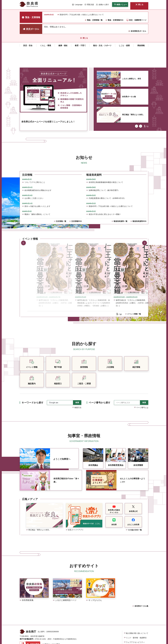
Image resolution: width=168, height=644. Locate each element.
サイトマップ (131, 630)
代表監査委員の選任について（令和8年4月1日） (107, 182)
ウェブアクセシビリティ (135, 626)
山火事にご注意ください (34, 182)
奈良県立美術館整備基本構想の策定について (106, 166)
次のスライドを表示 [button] (141, 109)
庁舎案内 (54, 632)
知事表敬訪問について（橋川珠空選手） (104, 174)
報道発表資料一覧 (121, 205)
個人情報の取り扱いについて (137, 617)
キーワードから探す (33, 386)
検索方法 (78, 391)
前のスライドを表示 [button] (136, 109)
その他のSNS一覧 (135, 513)
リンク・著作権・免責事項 (136, 621)
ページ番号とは (142, 391)
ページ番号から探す (100, 386)
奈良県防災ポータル (138, 31)
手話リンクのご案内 (52, 627)
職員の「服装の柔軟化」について (37, 198)
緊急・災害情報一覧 (95, 20)
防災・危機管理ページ (138, 20)
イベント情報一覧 (134, 297)
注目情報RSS (77, 205)
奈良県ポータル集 (129, 80)
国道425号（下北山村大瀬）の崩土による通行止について (82, 15)
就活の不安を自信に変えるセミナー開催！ (105, 198)
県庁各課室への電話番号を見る (34, 632)
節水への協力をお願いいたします (37, 190)
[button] (77, 5)
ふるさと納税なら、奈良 (132, 62)
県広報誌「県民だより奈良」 (133, 98)
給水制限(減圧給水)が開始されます (38, 174)
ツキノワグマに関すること (35, 166)
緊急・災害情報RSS (116, 20)
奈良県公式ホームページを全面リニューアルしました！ (48, 105)
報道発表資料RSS (139, 205)
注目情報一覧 (61, 205)
